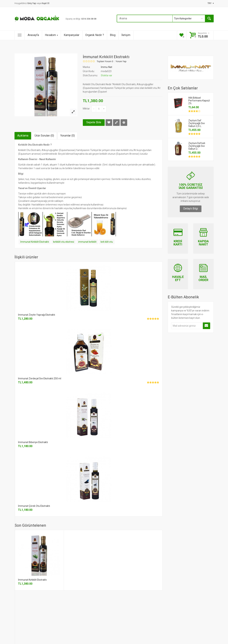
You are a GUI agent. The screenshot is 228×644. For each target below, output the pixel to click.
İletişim (126, 35)
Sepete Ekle (94, 122)
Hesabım (51, 35)
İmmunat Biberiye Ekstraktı (33, 442)
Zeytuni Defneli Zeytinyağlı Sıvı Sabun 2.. (197, 146)
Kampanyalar (72, 35)
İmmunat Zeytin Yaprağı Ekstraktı (37, 315)
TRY (211, 3)
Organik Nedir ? (95, 35)
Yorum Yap (121, 61)
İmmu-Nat (106, 67)
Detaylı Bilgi (191, 209)
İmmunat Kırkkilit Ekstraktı (35, 242)
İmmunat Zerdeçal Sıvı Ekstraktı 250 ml (40, 378)
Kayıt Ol (46, 3)
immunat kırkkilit (87, 242)
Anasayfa (33, 35)
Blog (113, 35)
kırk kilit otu (107, 242)
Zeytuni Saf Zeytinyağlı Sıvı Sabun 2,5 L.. (197, 123)
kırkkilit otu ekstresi (64, 242)
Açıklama (23, 136)
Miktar (86, 109)
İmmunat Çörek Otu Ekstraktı (34, 506)
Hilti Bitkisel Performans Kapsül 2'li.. (199, 101)
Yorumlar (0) (68, 136)
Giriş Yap (32, 3)
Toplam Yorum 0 (105, 61)
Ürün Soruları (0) (44, 136)
